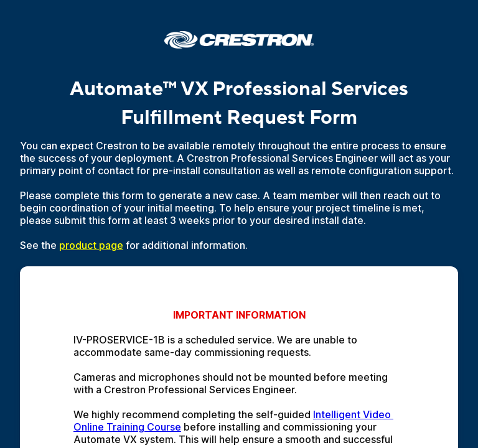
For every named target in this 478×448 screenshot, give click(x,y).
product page (91, 245)
